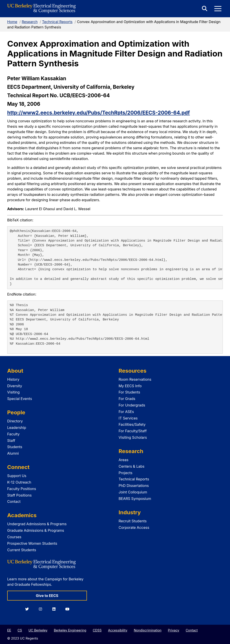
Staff (11, 441)
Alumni (13, 453)
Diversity (15, 386)
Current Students (22, 550)
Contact (14, 501)
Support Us (17, 476)
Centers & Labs (132, 466)
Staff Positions (19, 495)
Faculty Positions (22, 489)
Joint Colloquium (133, 492)
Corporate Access (134, 527)
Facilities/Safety (132, 424)
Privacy (174, 630)
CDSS (97, 630)
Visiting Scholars (133, 437)
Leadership (17, 428)
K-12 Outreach (19, 482)
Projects (125, 473)
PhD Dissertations (134, 486)
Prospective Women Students (32, 543)
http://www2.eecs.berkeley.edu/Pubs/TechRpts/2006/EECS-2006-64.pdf (98, 113)
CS (20, 630)
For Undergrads (132, 405)
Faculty (13, 434)
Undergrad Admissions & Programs (37, 524)
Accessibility (118, 630)
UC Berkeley (38, 630)
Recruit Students (133, 521)
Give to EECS (47, 596)
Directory (15, 421)
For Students (129, 392)
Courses (14, 537)
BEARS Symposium (135, 499)
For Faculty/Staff (133, 431)
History (13, 379)
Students (15, 447)
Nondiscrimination (148, 630)
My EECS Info (130, 386)
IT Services (128, 418)
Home (12, 22)
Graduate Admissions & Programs (36, 530)
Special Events (20, 399)
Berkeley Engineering (70, 630)
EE (9, 630)
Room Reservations (135, 379)
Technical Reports (57, 22)
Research (30, 22)
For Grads (127, 399)
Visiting (13, 392)
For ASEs (126, 412)
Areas (124, 460)
